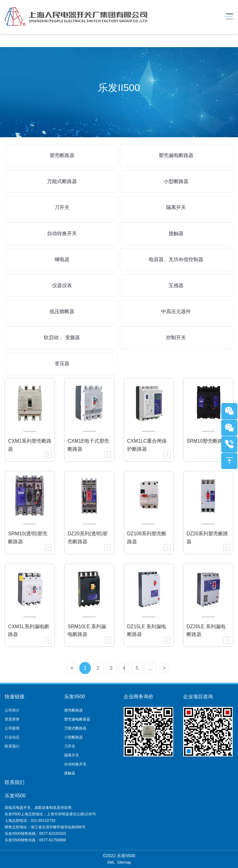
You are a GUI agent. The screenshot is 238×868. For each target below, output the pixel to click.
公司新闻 (12, 728)
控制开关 (176, 338)
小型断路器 (176, 181)
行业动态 (12, 737)
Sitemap (124, 862)
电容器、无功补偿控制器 (176, 259)
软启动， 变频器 (62, 338)
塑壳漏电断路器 (176, 155)
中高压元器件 (176, 311)
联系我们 (12, 746)
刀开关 (62, 207)
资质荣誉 (12, 719)
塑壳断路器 (62, 155)
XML (111, 862)
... (151, 668)
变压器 (62, 364)
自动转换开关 (62, 233)
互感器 (176, 285)
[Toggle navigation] (227, 17)
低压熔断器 (62, 311)
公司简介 (12, 710)
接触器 (176, 233)
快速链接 (15, 697)
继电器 (62, 259)
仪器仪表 (62, 285)
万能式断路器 (62, 181)
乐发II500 (75, 697)
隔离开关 (176, 207)
